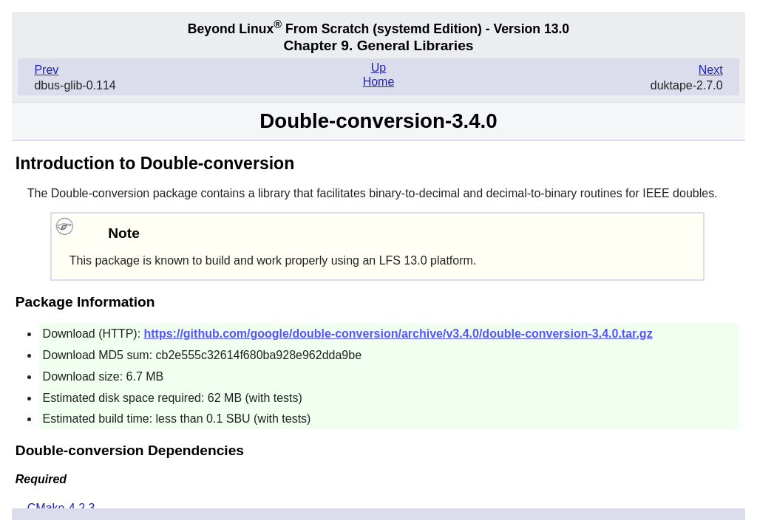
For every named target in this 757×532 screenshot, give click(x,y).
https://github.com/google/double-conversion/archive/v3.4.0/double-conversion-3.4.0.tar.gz (398, 334)
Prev (46, 70)
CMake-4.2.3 (61, 508)
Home (379, 82)
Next (711, 70)
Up (378, 68)
